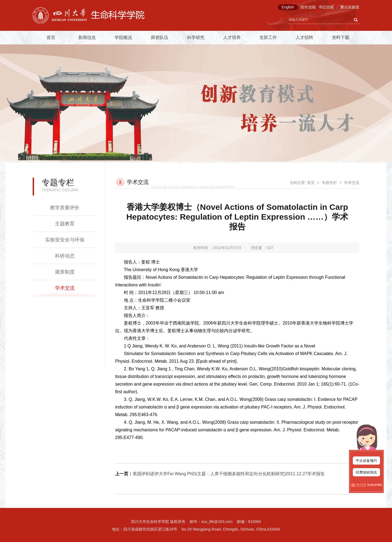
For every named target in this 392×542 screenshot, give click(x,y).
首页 (51, 37)
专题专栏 (329, 183)
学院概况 (123, 37)
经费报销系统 (366, 472)
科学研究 (196, 37)
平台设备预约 (366, 461)
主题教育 (65, 224)
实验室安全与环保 (65, 240)
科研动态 (65, 256)
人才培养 (232, 37)
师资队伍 (160, 37)
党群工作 (268, 37)
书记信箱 (326, 7)
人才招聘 (304, 37)
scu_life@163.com (217, 522)
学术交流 (65, 288)
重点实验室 (350, 7)
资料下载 (341, 37)
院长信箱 (308, 7)
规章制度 (65, 272)
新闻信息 (87, 37)
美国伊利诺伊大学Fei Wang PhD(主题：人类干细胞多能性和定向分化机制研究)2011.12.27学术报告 (229, 474)
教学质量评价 (65, 208)
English (288, 7)
